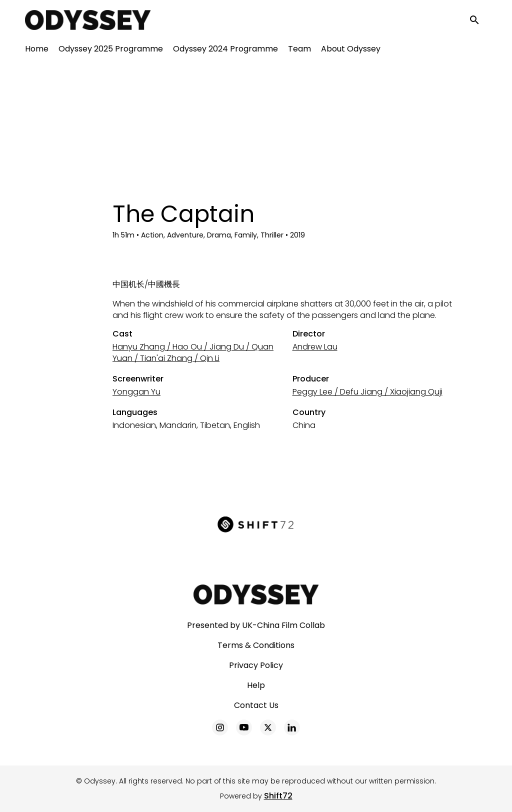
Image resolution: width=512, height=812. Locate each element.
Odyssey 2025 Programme (111, 50)
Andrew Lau (315, 347)
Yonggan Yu (136, 392)
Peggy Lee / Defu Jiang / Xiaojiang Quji (367, 392)
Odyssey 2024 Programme (225, 50)
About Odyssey (351, 50)
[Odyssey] (256, 594)
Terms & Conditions (256, 645)
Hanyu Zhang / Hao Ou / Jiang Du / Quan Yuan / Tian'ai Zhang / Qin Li (193, 352)
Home (37, 50)
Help (256, 685)
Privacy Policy (256, 665)
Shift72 (278, 796)
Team (299, 50)
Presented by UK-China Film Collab (256, 625)
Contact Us (256, 705)
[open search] (478, 21)
